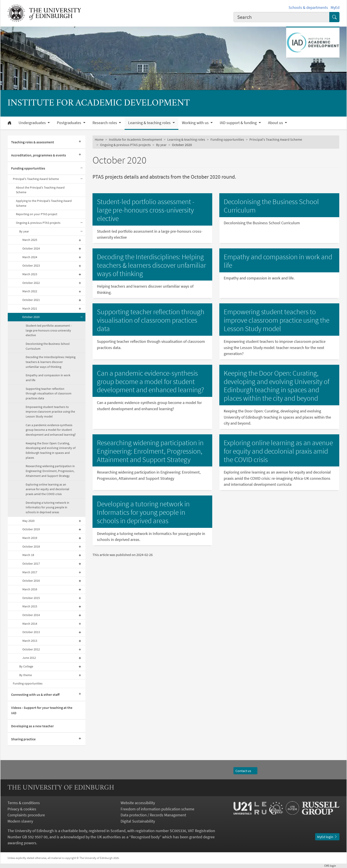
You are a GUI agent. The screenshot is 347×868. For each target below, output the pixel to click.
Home (99, 139)
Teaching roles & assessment (33, 142)
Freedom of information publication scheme (157, 809)
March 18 (28, 555)
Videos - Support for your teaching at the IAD (42, 710)
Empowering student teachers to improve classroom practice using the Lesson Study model (50, 412)
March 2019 (30, 538)
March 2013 (30, 641)
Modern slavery (20, 821)
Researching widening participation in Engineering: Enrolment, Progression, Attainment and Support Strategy (50, 471)
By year (24, 231)
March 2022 (30, 291)
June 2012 (29, 658)
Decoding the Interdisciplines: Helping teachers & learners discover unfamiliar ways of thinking (51, 362)
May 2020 (28, 521)
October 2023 (31, 265)
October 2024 (31, 248)
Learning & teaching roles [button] (150, 123)
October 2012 (31, 649)
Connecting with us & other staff (35, 694)
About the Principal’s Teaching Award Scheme (40, 190)
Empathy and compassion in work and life (48, 378)
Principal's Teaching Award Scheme (36, 179)
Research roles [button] (105, 123)
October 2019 (31, 529)
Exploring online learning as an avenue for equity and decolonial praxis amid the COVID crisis (47, 489)
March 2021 (30, 308)
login (332, 866)
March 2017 (30, 572)
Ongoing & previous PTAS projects (38, 223)
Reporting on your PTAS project (37, 214)
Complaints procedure (26, 815)
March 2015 (30, 606)
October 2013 (31, 632)
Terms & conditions (24, 803)
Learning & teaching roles (186, 139)
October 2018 (31, 546)
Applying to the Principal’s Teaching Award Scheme (44, 203)
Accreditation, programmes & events (39, 155)
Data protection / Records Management (153, 815)
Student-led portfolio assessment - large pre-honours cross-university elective (49, 330)
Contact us (245, 771)
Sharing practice (23, 739)
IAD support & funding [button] (239, 123)
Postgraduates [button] (69, 123)
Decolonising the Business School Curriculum (48, 346)
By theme (26, 675)
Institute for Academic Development (135, 139)
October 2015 (31, 598)
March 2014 (30, 624)
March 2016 (30, 589)
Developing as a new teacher (32, 726)
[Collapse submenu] (81, 168)
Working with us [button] (196, 123)
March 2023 (30, 274)
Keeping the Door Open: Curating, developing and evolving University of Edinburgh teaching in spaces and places (51, 450)
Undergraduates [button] (33, 123)
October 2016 (31, 581)
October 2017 (31, 564)
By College (26, 666)
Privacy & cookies (22, 809)
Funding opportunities (28, 168)
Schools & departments (308, 7)
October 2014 (31, 615)
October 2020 (31, 317)
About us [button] (276, 123)
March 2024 (30, 257)
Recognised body (145, 837)
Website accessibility (138, 803)
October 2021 (31, 300)
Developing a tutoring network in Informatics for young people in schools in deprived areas (47, 507)
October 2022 (31, 283)
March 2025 (30, 240)
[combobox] (281, 17)
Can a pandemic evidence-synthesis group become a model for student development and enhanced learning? (51, 430)
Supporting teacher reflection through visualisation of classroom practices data (49, 393)
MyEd (335, 7)
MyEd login (327, 837)
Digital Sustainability (138, 821)
